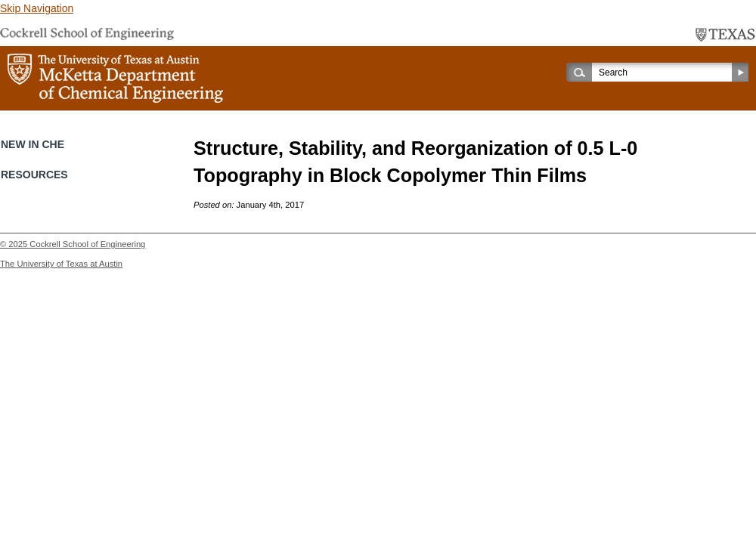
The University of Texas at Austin (61, 264)
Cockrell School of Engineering (87, 244)
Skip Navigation (37, 8)
